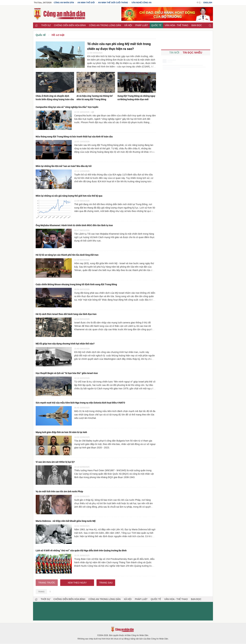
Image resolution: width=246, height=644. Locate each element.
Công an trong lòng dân (105, 25)
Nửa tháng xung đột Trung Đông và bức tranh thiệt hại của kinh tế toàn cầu (74, 137)
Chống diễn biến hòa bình (70, 25)
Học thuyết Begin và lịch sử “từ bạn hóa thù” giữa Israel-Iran (67, 373)
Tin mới (174, 53)
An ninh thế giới (86, 3)
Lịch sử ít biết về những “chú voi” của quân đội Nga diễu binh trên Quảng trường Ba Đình (81, 551)
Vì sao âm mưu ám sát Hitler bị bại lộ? (55, 462)
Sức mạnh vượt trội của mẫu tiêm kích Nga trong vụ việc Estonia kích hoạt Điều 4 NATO (80, 403)
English (208, 3)
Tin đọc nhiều (192, 53)
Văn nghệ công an (141, 3)
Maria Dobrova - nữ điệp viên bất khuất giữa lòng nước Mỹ (66, 521)
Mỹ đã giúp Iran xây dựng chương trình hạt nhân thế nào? (65, 344)
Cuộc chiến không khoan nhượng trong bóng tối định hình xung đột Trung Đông (76, 284)
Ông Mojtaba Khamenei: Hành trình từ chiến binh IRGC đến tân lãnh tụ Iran (74, 225)
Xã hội (128, 25)
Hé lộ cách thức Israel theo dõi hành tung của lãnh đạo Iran (66, 314)
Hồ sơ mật (58, 35)
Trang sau (106, 583)
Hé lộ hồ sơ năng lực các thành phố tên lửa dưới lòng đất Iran (67, 255)
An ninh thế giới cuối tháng (113, 3)
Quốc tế (156, 25)
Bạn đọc (197, 25)
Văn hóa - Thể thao (176, 25)
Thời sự (46, 25)
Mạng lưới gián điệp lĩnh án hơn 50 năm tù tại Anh (61, 432)
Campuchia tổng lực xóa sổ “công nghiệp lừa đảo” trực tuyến (67, 107)
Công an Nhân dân (64, 3)
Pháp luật (142, 25)
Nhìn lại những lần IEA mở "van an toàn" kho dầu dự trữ (64, 166)
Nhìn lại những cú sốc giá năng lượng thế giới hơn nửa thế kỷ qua (69, 196)
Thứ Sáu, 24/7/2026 (43, 3)
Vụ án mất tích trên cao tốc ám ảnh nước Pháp (59, 491)
